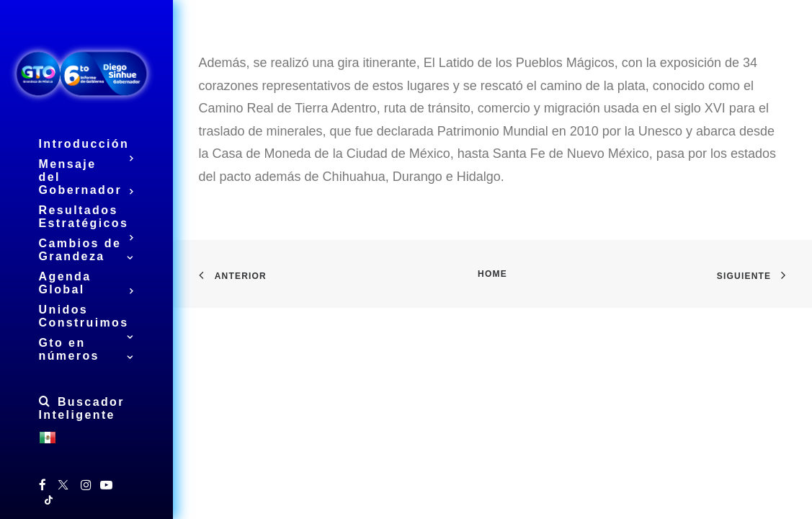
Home (492, 274)
